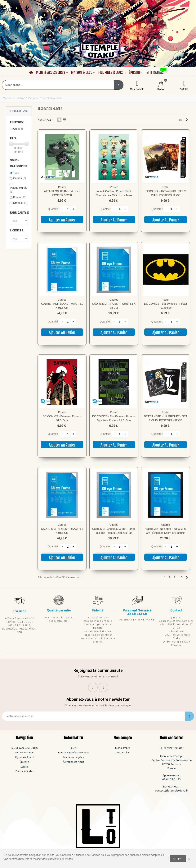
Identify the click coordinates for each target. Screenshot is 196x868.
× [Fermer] (189, 859)
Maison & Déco (82, 72)
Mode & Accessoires (51, 72)
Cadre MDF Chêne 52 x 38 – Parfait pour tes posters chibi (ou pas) (114, 531)
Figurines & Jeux (111, 72)
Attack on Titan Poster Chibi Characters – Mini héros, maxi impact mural (114, 195)
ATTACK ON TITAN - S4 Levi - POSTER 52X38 (62, 193)
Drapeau (20, 203)
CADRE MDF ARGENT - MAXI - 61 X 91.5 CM (62, 531)
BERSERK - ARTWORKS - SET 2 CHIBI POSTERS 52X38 (166, 193)
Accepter (178, 859)
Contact (184, 89)
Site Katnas (156, 72)
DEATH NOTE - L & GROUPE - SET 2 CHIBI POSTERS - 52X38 (166, 418)
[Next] (187, 120)
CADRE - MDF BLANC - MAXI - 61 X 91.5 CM (62, 306)
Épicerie (135, 72)
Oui (18, 129)
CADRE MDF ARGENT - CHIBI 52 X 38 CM (114, 306)
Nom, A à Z (46, 120)
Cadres (20, 178)
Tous (16, 173)
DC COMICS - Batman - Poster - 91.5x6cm (62, 418)
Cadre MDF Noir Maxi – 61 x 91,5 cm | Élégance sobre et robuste (166, 531)
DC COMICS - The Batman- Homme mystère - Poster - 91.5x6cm (114, 418)
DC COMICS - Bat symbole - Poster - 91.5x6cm (166, 306)
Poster (20, 197)
